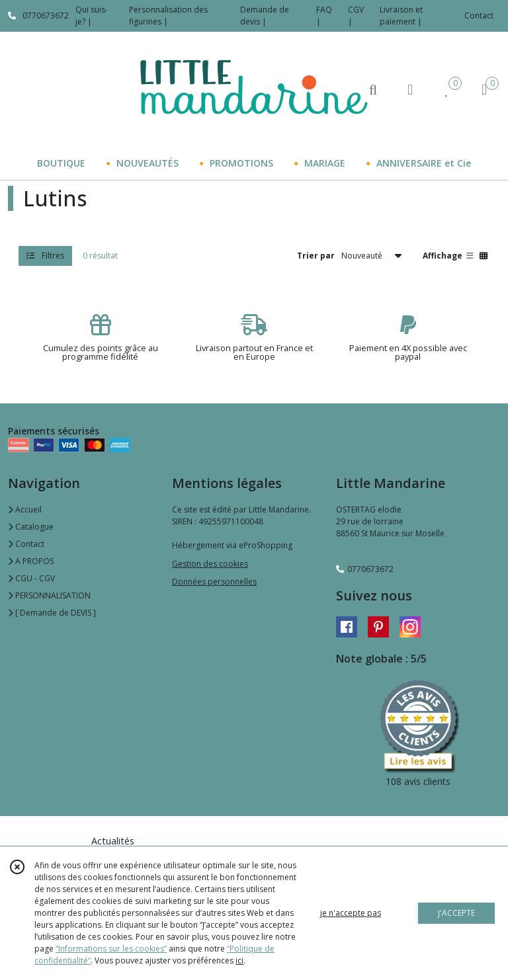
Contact (479, 16)
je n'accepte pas (351, 913)
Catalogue (31, 527)
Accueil (25, 510)
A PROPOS (31, 561)
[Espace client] (410, 89)
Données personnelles (214, 582)
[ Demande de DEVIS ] (52, 613)
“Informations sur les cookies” (111, 949)
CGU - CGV (31, 578)
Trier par (316, 256)
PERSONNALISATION (49, 595)
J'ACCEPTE (456, 913)
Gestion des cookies (210, 564)
